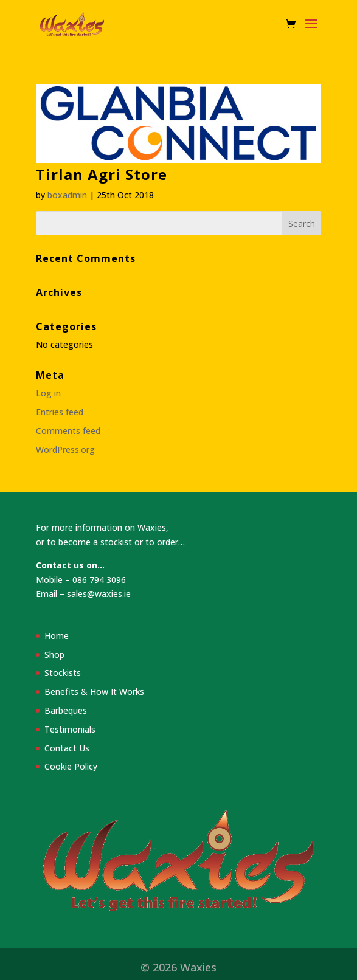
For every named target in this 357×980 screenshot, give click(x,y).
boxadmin (67, 195)
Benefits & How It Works (94, 692)
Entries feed (60, 412)
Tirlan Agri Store (102, 174)
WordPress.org (65, 450)
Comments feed (68, 431)
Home (57, 636)
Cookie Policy (71, 766)
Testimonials (70, 729)
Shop (54, 654)
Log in (48, 393)
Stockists (63, 673)
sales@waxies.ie (99, 594)
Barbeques (66, 710)
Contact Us (67, 748)
